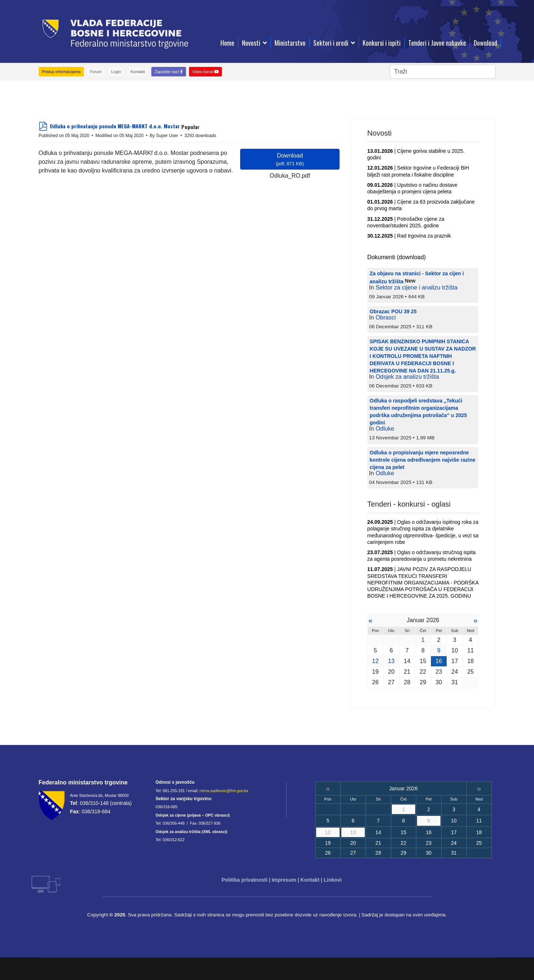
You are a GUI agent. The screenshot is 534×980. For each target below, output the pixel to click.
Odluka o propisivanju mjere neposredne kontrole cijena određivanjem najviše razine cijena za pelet (422, 460)
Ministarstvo (290, 43)
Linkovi (333, 880)
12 (375, 661)
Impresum (284, 880)
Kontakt (310, 880)
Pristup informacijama (61, 72)
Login (116, 72)
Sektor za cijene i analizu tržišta (417, 287)
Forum (96, 72)
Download (485, 43)
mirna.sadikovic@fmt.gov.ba (224, 791)
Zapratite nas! (169, 72)
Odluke (385, 429)
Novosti (251, 43)
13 (391, 661)
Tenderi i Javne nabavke (437, 43)
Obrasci (386, 317)
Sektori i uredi (331, 43)
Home (227, 43)
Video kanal (205, 72)
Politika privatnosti (244, 880)
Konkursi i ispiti (382, 43)
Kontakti (138, 72)
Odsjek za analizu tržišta (407, 377)
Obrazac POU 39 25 (393, 311)
